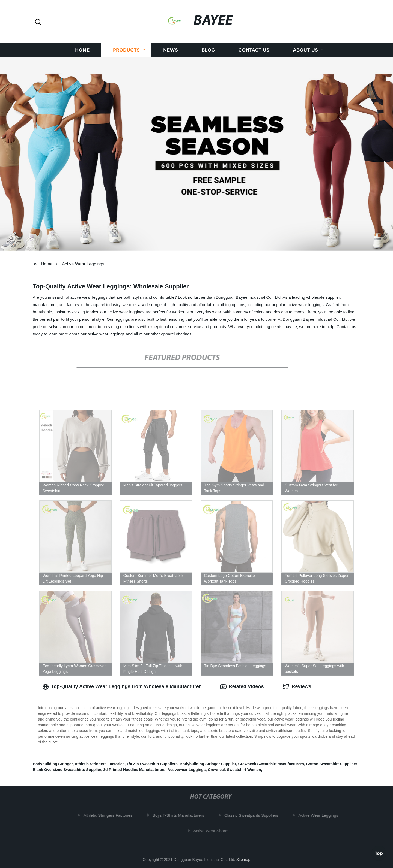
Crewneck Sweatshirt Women (234, 770)
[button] (38, 22)
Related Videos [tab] (242, 687)
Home (82, 50)
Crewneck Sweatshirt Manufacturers (271, 764)
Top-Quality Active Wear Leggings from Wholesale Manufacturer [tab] (122, 687)
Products (126, 50)
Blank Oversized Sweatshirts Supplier (67, 770)
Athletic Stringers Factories (100, 764)
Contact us (254, 50)
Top (379, 854)
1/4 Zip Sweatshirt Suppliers (152, 764)
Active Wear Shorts (215, 831)
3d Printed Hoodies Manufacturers (134, 770)
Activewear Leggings (187, 770)
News (171, 50)
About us (305, 50)
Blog (208, 50)
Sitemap (243, 860)
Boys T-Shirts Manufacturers (182, 815)
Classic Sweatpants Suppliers (255, 815)
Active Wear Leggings (83, 264)
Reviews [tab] (297, 687)
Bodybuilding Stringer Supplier (208, 764)
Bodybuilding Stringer (53, 764)
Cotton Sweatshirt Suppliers (332, 764)
